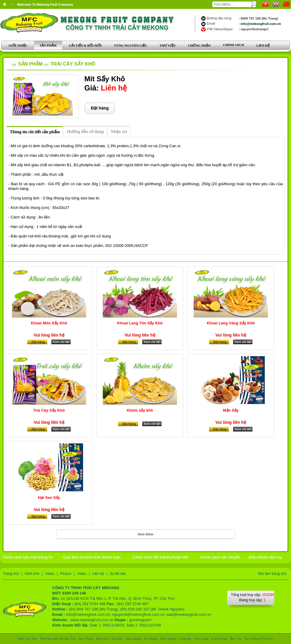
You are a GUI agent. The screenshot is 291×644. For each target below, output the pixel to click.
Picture (66, 574)
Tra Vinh (267, 639)
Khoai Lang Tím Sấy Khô (140, 323)
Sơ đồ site (118, 574)
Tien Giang (252, 639)
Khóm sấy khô (140, 410)
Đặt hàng (100, 108)
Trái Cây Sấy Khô (73, 64)
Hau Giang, (134, 639)
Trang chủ (11, 574)
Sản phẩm (30, 64)
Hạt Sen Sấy (49, 498)
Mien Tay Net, (28, 639)
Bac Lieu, (103, 639)
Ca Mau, (118, 639)
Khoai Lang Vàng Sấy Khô (231, 323)
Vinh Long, (202, 639)
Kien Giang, (169, 639)
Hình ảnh (32, 574)
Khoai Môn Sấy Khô (49, 323)
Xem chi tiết (61, 342)
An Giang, (151, 639)
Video (50, 574)
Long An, (186, 639)
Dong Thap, (220, 639)
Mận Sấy (231, 410)
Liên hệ (98, 574)
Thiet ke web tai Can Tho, (58, 639)
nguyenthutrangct (254, 29)
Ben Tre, (236, 639)
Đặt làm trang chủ (272, 574)
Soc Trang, (87, 639)
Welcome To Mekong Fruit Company (45, 4)
